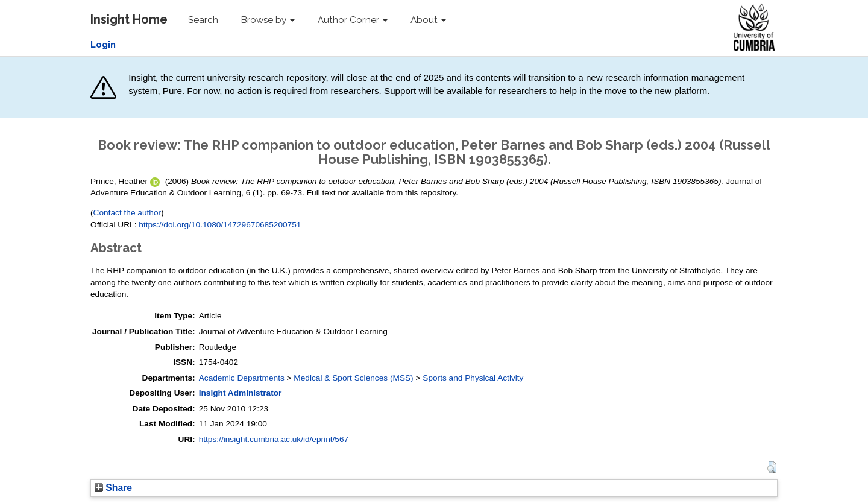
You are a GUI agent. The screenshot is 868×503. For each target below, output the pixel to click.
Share (113, 488)
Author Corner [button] (353, 20)
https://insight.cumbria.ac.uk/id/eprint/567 (274, 439)
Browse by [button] (268, 20)
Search (203, 20)
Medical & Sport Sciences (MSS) (353, 378)
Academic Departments (242, 378)
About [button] (428, 20)
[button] (772, 467)
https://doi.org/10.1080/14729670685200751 (220, 225)
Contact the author (127, 213)
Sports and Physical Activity (473, 378)
